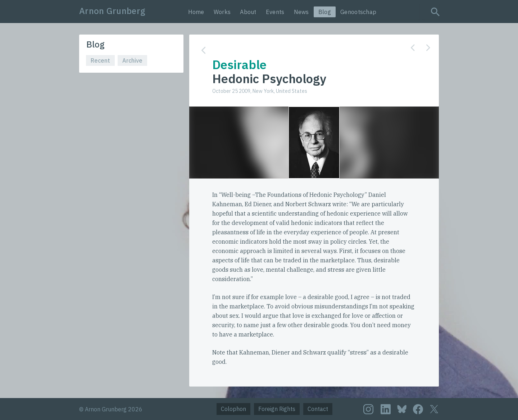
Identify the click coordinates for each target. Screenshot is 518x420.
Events (275, 12)
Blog (325, 12)
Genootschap (358, 12)
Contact (318, 409)
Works (222, 12)
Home (196, 12)
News (301, 12)
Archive (132, 60)
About (248, 12)
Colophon (233, 409)
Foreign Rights (277, 409)
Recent (100, 60)
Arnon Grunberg (112, 11)
